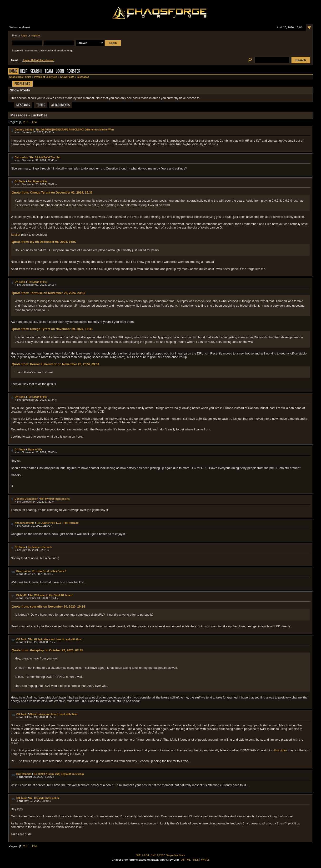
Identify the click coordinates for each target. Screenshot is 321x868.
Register (73, 72)
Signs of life (35, 449)
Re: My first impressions (55, 499)
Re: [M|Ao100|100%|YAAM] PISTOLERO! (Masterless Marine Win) (75, 130)
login (24, 35)
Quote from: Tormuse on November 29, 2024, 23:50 (48, 293)
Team (49, 72)
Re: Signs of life (37, 181)
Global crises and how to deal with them (53, 714)
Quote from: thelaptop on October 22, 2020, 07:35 (47, 650)
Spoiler (15, 235)
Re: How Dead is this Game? (49, 571)
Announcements (24, 523)
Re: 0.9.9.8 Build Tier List (45, 157)
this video (281, 750)
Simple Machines (176, 855)
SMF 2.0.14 (143, 855)
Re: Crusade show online (44, 798)
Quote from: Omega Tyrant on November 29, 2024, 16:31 (52, 329)
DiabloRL (22, 595)
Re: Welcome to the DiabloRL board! (51, 595)
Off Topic (20, 181)
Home (13, 72)
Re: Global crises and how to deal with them (56, 639)
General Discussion (26, 499)
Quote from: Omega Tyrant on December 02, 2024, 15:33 (52, 192)
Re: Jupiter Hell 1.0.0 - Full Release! (58, 523)
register (35, 35)
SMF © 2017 (158, 855)
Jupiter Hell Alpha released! (38, 60)
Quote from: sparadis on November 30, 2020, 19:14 (48, 606)
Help (24, 72)
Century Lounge (24, 130)
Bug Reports (24, 774)
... (30, 122)
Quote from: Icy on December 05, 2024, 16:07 (44, 242)
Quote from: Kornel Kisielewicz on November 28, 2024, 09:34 (55, 364)
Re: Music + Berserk (40, 547)
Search (36, 72)
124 (34, 122)
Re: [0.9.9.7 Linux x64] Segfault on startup (59, 774)
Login (60, 72)
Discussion (21, 157)
